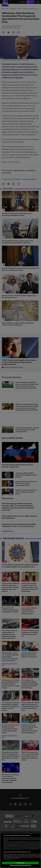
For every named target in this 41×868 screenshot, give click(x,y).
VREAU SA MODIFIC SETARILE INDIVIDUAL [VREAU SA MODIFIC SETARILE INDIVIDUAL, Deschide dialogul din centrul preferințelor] (20, 865)
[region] (20, 850)
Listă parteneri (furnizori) (7, 860)
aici (30, 846)
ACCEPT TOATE (20, 863)
